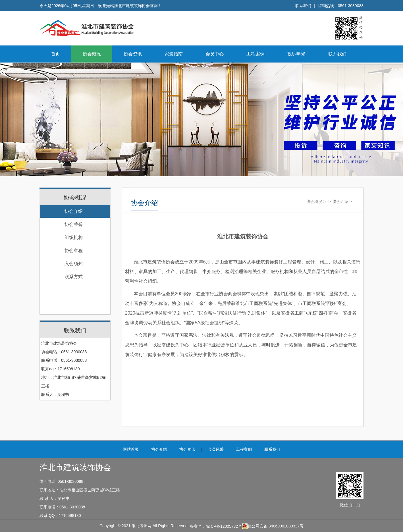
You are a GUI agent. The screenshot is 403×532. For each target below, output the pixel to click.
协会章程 (74, 251)
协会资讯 (133, 54)
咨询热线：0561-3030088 (341, 6)
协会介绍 (74, 211)
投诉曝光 (296, 54)
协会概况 (92, 54)
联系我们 (303, 6)
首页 (55, 54)
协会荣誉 (74, 224)
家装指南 (174, 54)
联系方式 (74, 277)
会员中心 (215, 54)
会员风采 (216, 449)
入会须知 (74, 264)
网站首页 (131, 449)
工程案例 (255, 54)
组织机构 (74, 237)
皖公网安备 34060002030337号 (273, 526)
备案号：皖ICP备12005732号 (216, 526)
